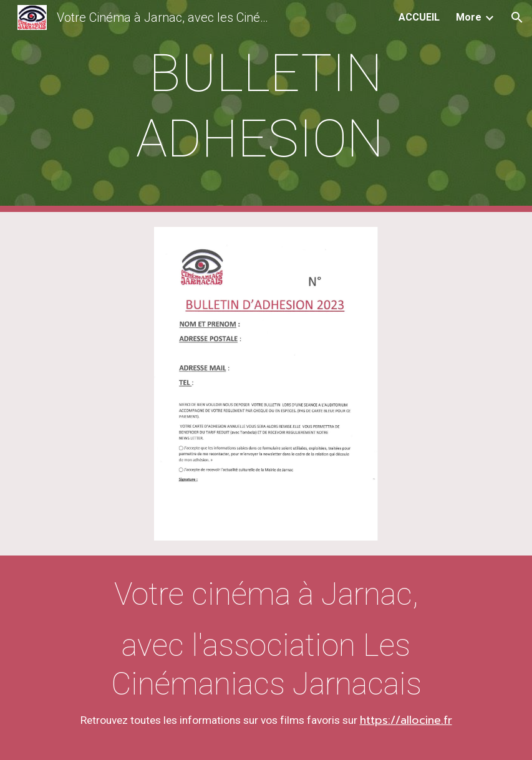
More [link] (469, 17)
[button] (517, 17)
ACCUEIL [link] (419, 17)
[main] (266, 106)
